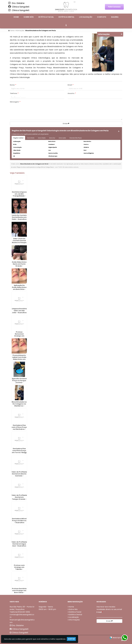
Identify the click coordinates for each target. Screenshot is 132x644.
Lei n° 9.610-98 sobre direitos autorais (67, 167)
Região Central (18, 138)
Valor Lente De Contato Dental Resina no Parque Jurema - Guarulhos (19, 243)
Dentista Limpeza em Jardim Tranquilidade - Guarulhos (19, 195)
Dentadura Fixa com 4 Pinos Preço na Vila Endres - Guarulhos (19, 428)
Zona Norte (31, 138)
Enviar (66, 124)
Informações (74, 620)
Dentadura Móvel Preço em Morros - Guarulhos (19, 521)
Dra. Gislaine (16, 3)
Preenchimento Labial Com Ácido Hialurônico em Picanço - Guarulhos (19, 359)
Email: (71, 85)
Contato (102, 17)
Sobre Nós (29, 17)
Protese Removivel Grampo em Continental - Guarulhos (19, 336)
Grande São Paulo (76, 138)
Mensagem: (15, 102)
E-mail (100, 612)
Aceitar (71, 639)
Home (16, 17)
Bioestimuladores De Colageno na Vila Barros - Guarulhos (19, 405)
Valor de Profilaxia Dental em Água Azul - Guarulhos (19, 544)
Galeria (115, 17)
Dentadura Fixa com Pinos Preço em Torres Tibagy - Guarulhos (19, 451)
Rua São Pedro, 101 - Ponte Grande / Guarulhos (22, 608)
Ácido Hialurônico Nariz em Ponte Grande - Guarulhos (19, 265)
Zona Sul (52, 138)
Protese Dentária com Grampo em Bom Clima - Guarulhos (19, 592)
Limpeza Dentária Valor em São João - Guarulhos (19, 311)
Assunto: (72, 93)
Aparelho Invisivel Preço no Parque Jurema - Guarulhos (19, 382)
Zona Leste (62, 138)
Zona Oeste (42, 138)
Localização (86, 17)
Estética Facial (46, 17)
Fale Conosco (114, 7)
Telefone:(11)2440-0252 (20, 612)
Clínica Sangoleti (19, 7)
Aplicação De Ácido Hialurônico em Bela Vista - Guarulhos (19, 288)
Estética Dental (66, 17)
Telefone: (14, 93)
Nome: (13, 85)
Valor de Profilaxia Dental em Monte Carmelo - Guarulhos (19, 475)
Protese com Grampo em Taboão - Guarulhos (19, 568)
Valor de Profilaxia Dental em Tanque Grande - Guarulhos (19, 498)
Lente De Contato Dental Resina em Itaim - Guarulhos (19, 217)
